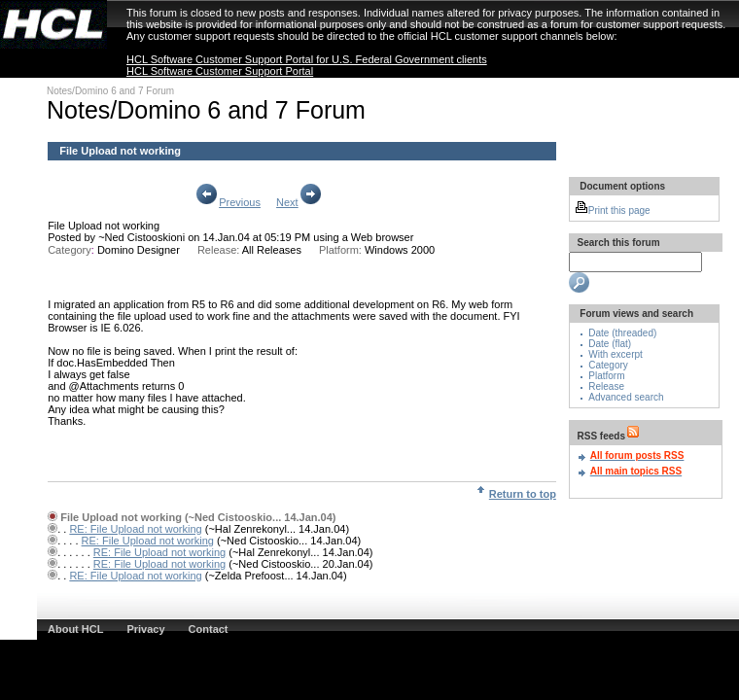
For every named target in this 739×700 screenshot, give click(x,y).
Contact (209, 629)
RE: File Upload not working (135, 529)
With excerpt (616, 354)
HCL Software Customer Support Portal (220, 71)
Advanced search (626, 397)
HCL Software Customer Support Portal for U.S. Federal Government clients (307, 59)
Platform (606, 376)
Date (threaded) (622, 333)
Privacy (145, 629)
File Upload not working (104, 226)
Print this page (613, 210)
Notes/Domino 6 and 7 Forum (110, 91)
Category (608, 365)
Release (606, 386)
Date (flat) (610, 344)
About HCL (75, 629)
